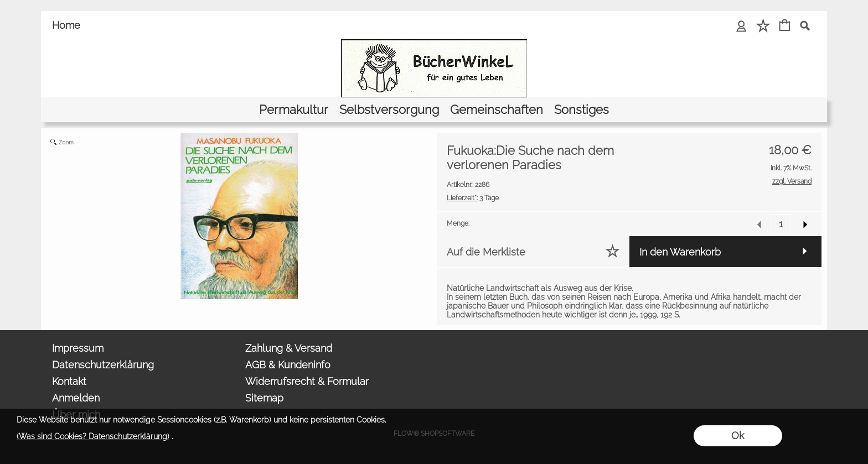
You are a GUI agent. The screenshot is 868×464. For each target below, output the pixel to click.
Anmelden (76, 398)
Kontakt (69, 381)
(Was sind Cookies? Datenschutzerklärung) (93, 436)
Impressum (78, 348)
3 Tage (473, 198)
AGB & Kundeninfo (288, 365)
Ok (738, 436)
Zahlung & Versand (289, 348)
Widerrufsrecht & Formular (307, 381)
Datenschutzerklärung (103, 365)
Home (66, 25)
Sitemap (264, 398)
